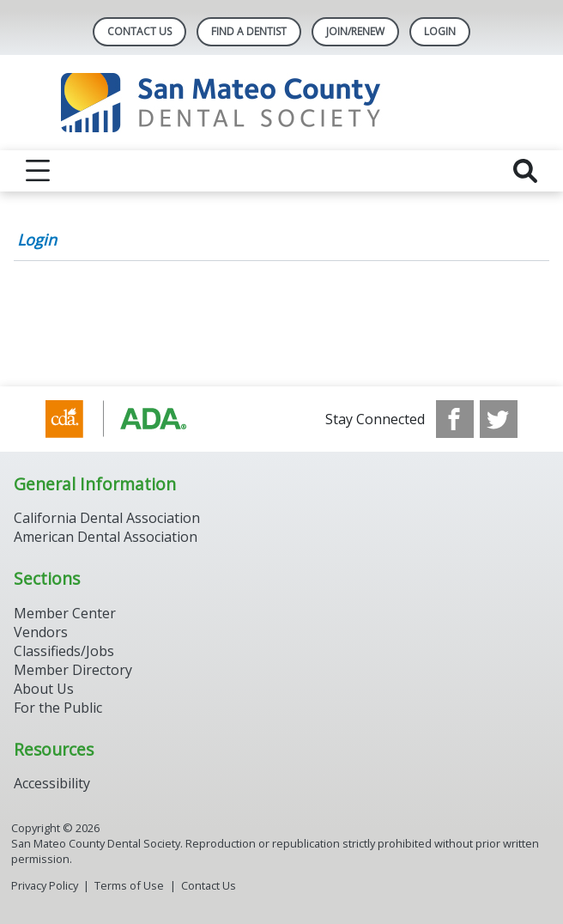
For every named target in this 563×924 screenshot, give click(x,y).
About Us (44, 689)
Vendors (41, 632)
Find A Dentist (249, 31)
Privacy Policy (45, 885)
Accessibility (52, 783)
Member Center (65, 613)
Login (37, 240)
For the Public (58, 708)
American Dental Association (106, 537)
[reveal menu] (38, 171)
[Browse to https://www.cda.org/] (133, 419)
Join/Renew (355, 31)
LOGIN (440, 31)
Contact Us (139, 31)
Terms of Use (129, 885)
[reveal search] (525, 171)
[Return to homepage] (282, 103)
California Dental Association (107, 518)
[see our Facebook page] (455, 419)
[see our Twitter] (499, 419)
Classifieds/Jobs (64, 651)
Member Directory (73, 670)
